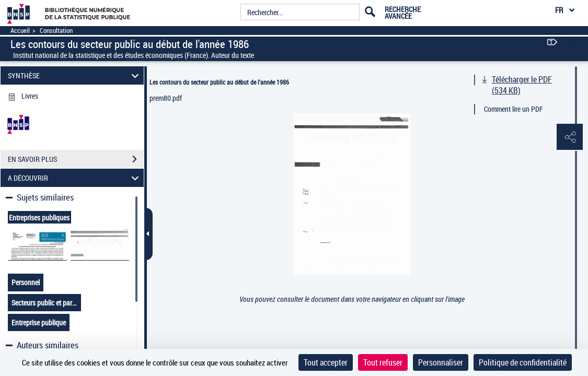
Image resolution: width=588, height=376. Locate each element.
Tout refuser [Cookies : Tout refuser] (383, 362)
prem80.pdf (166, 98)
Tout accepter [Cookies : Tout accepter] (326, 362)
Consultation (56, 31)
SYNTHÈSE (75, 75)
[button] (570, 137)
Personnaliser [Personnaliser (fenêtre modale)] (441, 362)
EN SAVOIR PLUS (76, 159)
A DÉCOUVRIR (75, 178)
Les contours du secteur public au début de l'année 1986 (219, 82)
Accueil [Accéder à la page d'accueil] (20, 31)
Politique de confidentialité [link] (523, 362)
